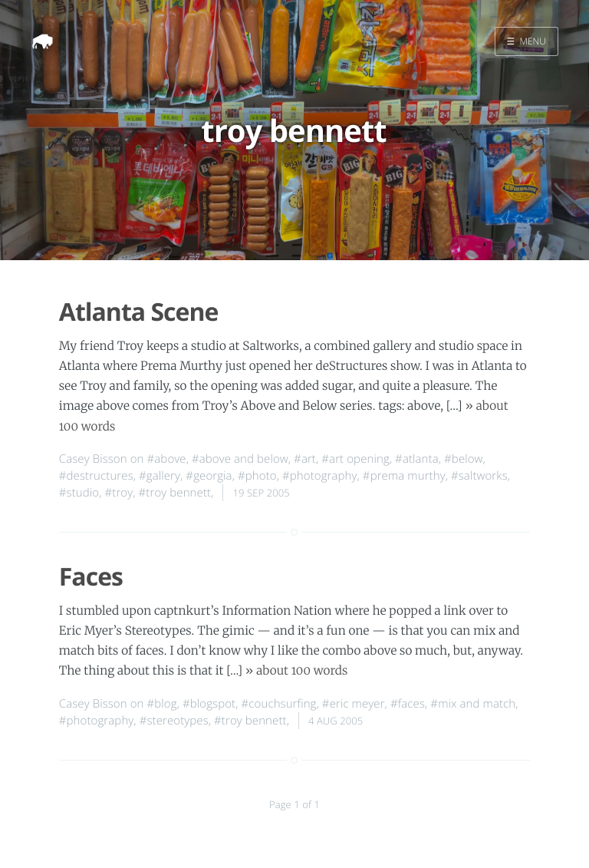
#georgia (209, 476)
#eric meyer (354, 704)
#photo (257, 476)
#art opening (355, 459)
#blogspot (209, 704)
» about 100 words (297, 671)
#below (464, 459)
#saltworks (479, 476)
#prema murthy (404, 476)
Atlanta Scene (139, 312)
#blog (162, 704)
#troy (119, 493)
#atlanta (417, 459)
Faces (91, 577)
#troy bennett (175, 493)
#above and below (240, 459)
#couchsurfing (279, 704)
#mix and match (473, 704)
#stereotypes (174, 721)
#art (305, 459)
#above (167, 459)
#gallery (160, 476)
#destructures (96, 476)
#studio (79, 493)
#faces (408, 704)
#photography (320, 476)
